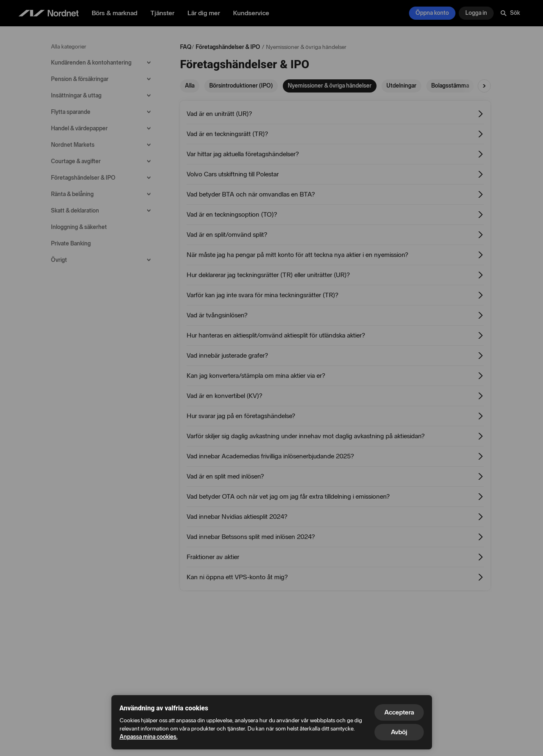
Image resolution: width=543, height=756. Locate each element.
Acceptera (399, 712)
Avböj (399, 732)
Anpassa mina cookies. (149, 737)
